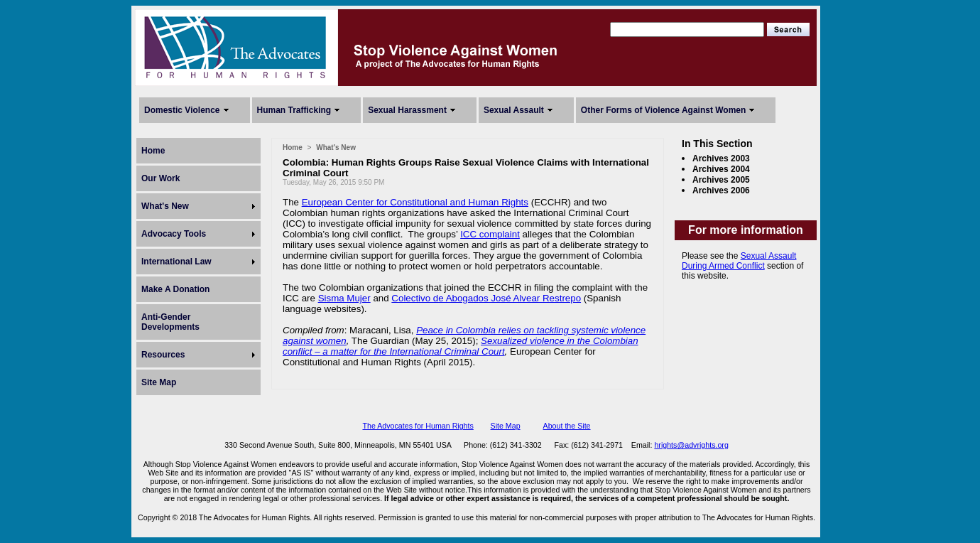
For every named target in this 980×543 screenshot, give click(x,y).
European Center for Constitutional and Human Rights (415, 202)
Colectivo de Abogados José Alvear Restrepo (486, 298)
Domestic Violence (182, 110)
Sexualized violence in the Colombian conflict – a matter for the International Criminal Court (461, 346)
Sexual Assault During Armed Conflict (739, 261)
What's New (165, 206)
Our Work (160, 178)
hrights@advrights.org (691, 445)
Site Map (159, 382)
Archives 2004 (721, 169)
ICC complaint (490, 234)
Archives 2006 (721, 190)
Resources (163, 355)
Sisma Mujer (344, 298)
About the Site (567, 426)
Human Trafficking (294, 110)
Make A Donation (175, 289)
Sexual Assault (514, 110)
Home (153, 151)
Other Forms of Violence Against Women (663, 110)
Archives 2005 (721, 180)
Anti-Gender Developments (170, 322)
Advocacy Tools (174, 234)
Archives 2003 (721, 158)
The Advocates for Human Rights (418, 426)
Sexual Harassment (407, 110)
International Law (176, 262)
